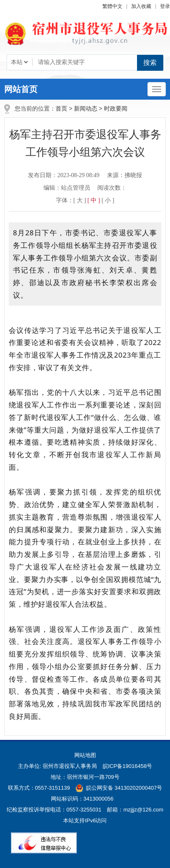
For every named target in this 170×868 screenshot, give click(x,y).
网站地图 (85, 755)
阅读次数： (112, 188)
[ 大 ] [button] (80, 200)
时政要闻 (116, 108)
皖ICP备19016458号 (128, 766)
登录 (165, 6)
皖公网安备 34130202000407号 (119, 788)
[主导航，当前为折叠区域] (157, 89)
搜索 (150, 63)
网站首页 (21, 89)
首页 (61, 108)
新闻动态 (86, 108)
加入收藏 (141, 6)
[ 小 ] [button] (108, 200)
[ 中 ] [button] (94, 200)
